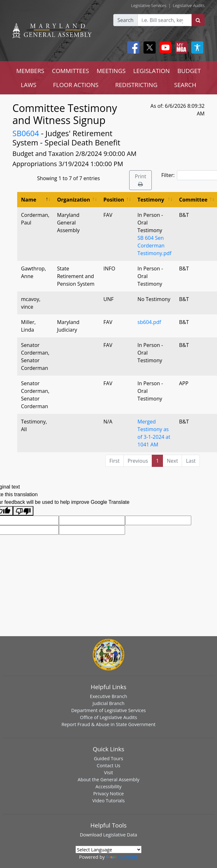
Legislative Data (120, 835)
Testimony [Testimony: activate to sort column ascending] (151, 200)
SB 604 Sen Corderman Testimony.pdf (154, 246)
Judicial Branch (109, 703)
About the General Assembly (108, 779)
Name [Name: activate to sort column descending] (29, 200)
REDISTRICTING (136, 85)
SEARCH (185, 85)
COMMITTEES (70, 71)
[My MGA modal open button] (180, 48)
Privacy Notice (108, 793)
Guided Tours (108, 758)
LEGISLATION (152, 71)
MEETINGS (111, 71)
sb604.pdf (149, 322)
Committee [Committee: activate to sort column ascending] (193, 200)
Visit (108, 772)
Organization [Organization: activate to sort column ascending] (73, 200)
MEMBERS (30, 71)
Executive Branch (109, 696)
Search (126, 20)
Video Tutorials (108, 800)
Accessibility (108, 786)
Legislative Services (149, 5)
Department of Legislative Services (109, 710)
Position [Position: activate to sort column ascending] (114, 200)
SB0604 (26, 133)
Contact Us (108, 765)
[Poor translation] (23, 511)
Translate (122, 857)
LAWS (28, 85)
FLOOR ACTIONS (76, 85)
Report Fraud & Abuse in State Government (108, 724)
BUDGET (189, 71)
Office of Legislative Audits (108, 717)
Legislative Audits (189, 5)
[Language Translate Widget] (108, 850)
